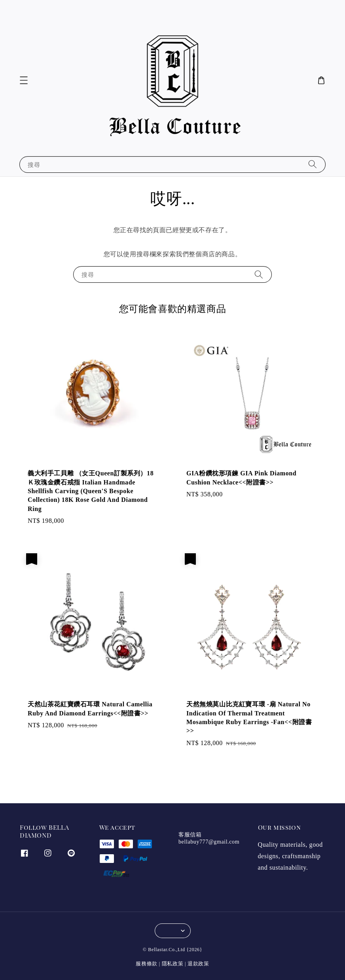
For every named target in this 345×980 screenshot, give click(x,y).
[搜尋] (313, 164)
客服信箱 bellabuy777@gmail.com (209, 838)
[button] (24, 80)
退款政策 (198, 964)
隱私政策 (173, 964)
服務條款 (147, 964)
